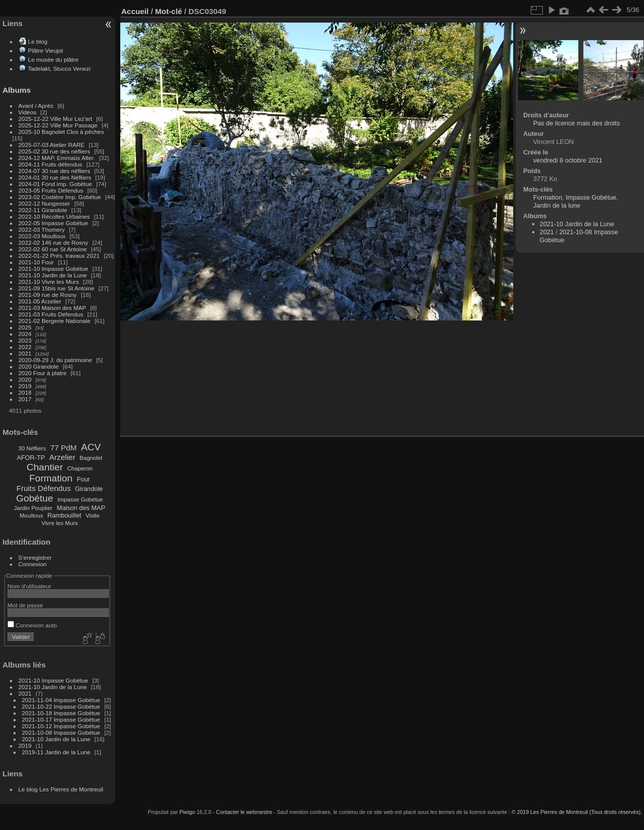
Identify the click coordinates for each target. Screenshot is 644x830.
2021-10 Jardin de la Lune (53, 275)
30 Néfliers (32, 448)
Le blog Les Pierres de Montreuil (61, 789)
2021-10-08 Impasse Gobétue (61, 732)
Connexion (33, 564)
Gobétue (35, 498)
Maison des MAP (81, 508)
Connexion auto (32, 625)
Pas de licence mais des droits (577, 123)
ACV (91, 447)
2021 (25, 353)
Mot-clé (168, 11)
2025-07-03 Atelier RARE (52, 145)
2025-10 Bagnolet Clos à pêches (61, 132)
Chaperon (80, 468)
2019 (25, 386)
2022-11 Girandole (43, 210)
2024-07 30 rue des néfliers (54, 171)
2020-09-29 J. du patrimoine (55, 360)
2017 (25, 399)
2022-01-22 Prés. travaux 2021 (59, 256)
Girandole (89, 489)
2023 (25, 340)
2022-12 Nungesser (44, 203)
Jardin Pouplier (33, 508)
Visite (93, 516)
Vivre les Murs (60, 523)
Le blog (38, 41)
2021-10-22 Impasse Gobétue (61, 706)
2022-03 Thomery (42, 229)
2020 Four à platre (43, 373)
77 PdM (63, 448)
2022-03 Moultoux (42, 236)
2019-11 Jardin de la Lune (56, 752)
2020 (25, 379)
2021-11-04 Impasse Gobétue (61, 700)
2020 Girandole (39, 366)
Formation (51, 478)
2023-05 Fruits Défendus (51, 190)
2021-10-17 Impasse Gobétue (61, 719)
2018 (25, 392)
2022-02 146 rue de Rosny (53, 242)
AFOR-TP (31, 458)
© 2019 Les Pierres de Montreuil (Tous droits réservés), (577, 812)
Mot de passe (25, 605)
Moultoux (31, 516)
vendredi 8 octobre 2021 (568, 160)
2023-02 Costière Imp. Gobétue (60, 197)
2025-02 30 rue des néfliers (54, 151)
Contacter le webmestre (244, 812)
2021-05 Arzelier (40, 301)
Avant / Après (36, 106)
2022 (25, 347)
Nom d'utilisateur (29, 586)
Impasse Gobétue (80, 500)
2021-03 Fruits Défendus (51, 314)
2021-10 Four (36, 262)
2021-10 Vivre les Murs (49, 282)
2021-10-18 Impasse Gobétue (61, 713)
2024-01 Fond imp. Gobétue (55, 184)
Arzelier (62, 457)
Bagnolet (91, 458)
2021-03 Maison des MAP (52, 308)
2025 (25, 327)
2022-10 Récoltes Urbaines (54, 216)
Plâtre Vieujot (46, 50)
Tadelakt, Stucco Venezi (59, 68)
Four (83, 479)
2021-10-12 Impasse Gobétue (61, 726)
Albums (17, 90)
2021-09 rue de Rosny (48, 295)
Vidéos (28, 112)
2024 (25, 334)
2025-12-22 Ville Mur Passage (58, 125)
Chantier (45, 467)
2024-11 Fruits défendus (51, 164)
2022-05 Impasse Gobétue (53, 223)
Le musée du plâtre (53, 59)
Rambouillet (65, 515)
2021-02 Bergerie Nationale (55, 321)
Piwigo (187, 812)
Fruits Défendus (44, 488)
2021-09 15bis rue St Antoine (57, 288)
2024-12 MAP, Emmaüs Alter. (57, 158)
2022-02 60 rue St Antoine (53, 249)
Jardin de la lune (557, 205)
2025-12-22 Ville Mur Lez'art (55, 119)
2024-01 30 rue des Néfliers (56, 177)
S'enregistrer (35, 557)
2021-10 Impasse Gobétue (53, 269)
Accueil (135, 11)
